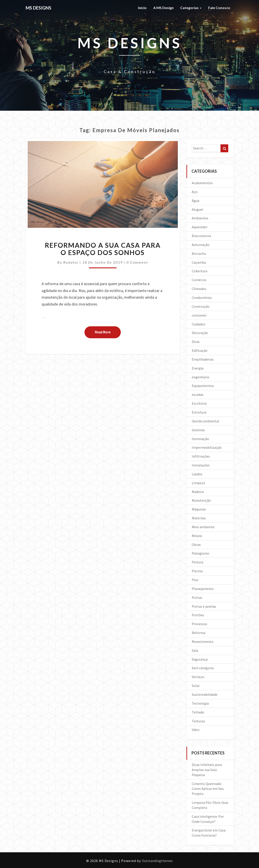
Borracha (199, 253)
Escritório (199, 403)
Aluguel (198, 209)
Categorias (191, 8)
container (199, 315)
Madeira (198, 492)
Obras (196, 545)
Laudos (197, 474)
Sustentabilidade (205, 694)
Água (196, 201)
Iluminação (200, 439)
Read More (108, 332)
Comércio (199, 280)
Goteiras (198, 430)
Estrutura (199, 412)
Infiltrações (201, 456)
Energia (198, 368)
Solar (196, 686)
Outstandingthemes (157, 861)
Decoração (200, 333)
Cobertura (200, 271)
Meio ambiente (203, 527)
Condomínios (202, 298)
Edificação (200, 350)
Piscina (197, 571)
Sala (195, 650)
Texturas (198, 721)
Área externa (201, 236)
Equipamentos (203, 386)
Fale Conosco (219, 8)
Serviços (198, 677)
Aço (195, 192)
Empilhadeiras (203, 359)
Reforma (199, 633)
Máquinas (199, 509)
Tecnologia (200, 703)
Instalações (201, 465)
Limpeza (198, 483)
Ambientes (200, 218)
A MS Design (163, 8)
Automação (201, 245)
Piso (195, 580)
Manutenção (201, 500)
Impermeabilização (207, 447)
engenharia (200, 377)
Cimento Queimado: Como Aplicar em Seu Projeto (208, 789)
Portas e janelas (204, 606)
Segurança (200, 659)
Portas (197, 597)
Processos (200, 624)
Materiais (199, 518)
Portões (198, 615)
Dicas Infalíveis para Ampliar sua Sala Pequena (207, 770)
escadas (198, 394)
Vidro (196, 730)
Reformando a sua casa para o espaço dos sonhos (103, 249)
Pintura (198, 562)
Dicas (196, 342)
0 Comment (137, 262)
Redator (71, 262)
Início (142, 8)
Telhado (198, 712)
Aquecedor (200, 227)
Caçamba (199, 262)
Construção (201, 306)
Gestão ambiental (205, 421)
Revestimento (203, 642)
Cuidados (199, 324)
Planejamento (203, 589)
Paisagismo (200, 553)
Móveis (197, 536)
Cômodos (199, 289)
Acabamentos (202, 183)
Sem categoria (203, 668)
